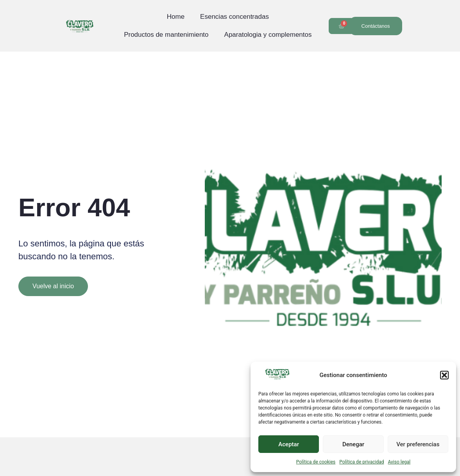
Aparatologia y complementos (268, 35)
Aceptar (289, 444)
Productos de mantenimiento (166, 35)
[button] (444, 375)
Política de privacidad (362, 462)
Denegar (353, 444)
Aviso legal (399, 462)
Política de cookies (316, 462)
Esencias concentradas (234, 17)
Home (176, 17)
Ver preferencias (418, 444)
